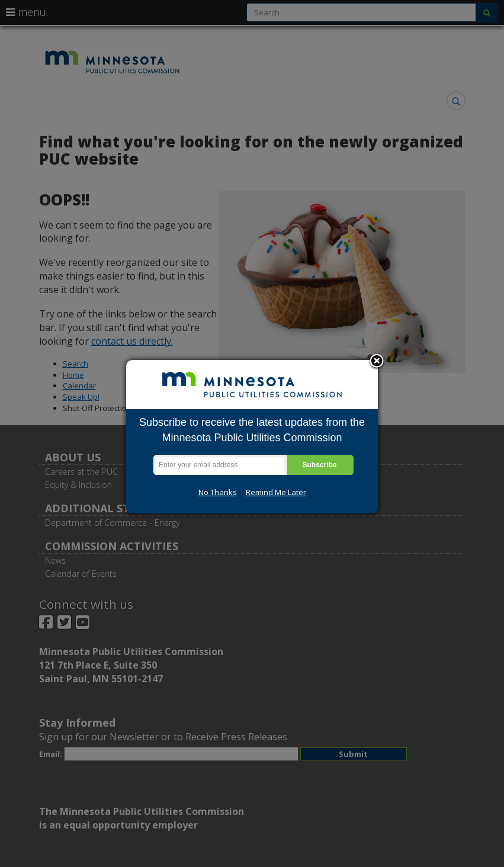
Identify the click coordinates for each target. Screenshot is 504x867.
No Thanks (218, 492)
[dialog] (252, 437)
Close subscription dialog (377, 362)
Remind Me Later (276, 492)
